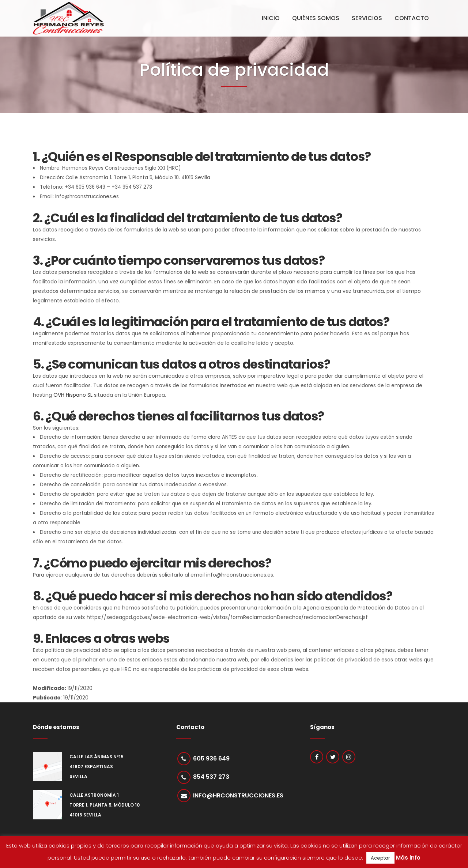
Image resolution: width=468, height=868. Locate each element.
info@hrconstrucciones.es (239, 796)
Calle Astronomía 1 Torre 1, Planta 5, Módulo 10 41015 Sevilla (105, 805)
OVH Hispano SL (73, 395)
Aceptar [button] (380, 858)
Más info (408, 858)
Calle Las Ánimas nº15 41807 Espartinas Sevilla (97, 767)
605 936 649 (212, 758)
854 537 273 (212, 778)
